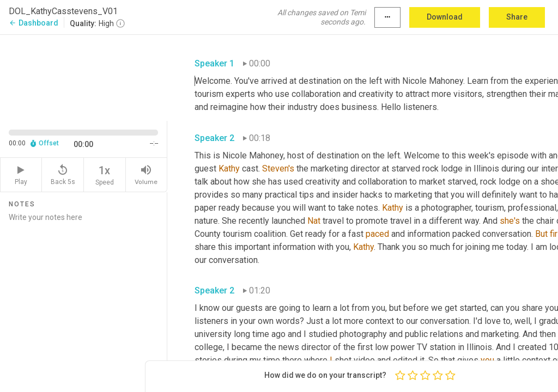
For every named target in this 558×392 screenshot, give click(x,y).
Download (445, 17)
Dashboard (34, 23)
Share (517, 17)
